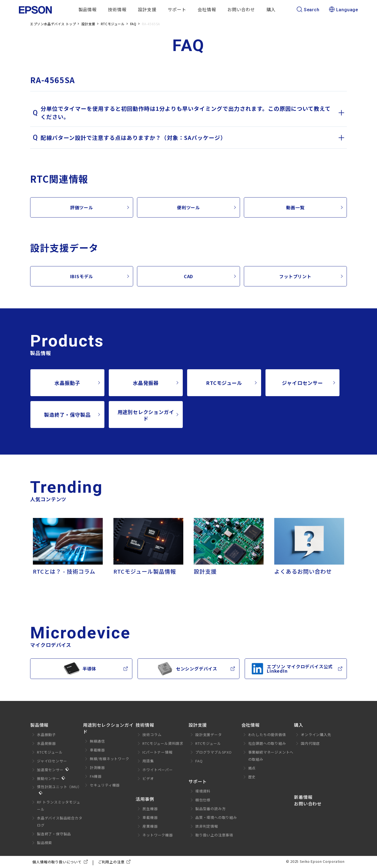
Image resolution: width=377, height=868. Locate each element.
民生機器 (150, 809)
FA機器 (96, 776)
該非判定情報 (207, 826)
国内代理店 (310, 743)
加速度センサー (50, 770)
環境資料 (203, 791)
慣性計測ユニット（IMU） (59, 787)
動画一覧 (295, 207)
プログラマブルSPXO (214, 752)
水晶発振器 (146, 383)
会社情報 (207, 9)
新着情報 (303, 797)
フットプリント (295, 276)
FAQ (199, 761)
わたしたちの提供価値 (267, 735)
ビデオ (148, 778)
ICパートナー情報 (157, 752)
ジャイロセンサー (302, 383)
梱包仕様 (203, 800)
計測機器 (97, 767)
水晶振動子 (67, 383)
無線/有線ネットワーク (110, 759)
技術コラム (152, 735)
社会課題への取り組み (267, 743)
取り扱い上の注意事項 (214, 835)
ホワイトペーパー (158, 770)
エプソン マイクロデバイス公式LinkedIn (292, 669)
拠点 (252, 768)
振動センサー (48, 778)
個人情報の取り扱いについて (61, 862)
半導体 (80, 669)
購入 (271, 9)
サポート (177, 9)
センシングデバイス (187, 669)
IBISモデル (82, 276)
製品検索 (45, 843)
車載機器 (97, 750)
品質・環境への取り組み (216, 817)
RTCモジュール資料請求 (163, 743)
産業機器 (150, 826)
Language (344, 10)
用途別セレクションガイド (146, 415)
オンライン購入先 (316, 735)
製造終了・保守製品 (67, 415)
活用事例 (145, 799)
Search (308, 10)
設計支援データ (209, 735)
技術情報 (117, 9)
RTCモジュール (224, 383)
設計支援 (147, 9)
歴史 (252, 777)
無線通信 (97, 741)
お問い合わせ (241, 9)
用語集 (148, 761)
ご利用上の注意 (115, 862)
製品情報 (88, 9)
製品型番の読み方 (210, 809)
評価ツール (82, 207)
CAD (188, 276)
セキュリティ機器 (105, 785)
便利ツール (188, 207)
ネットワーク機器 (158, 835)
